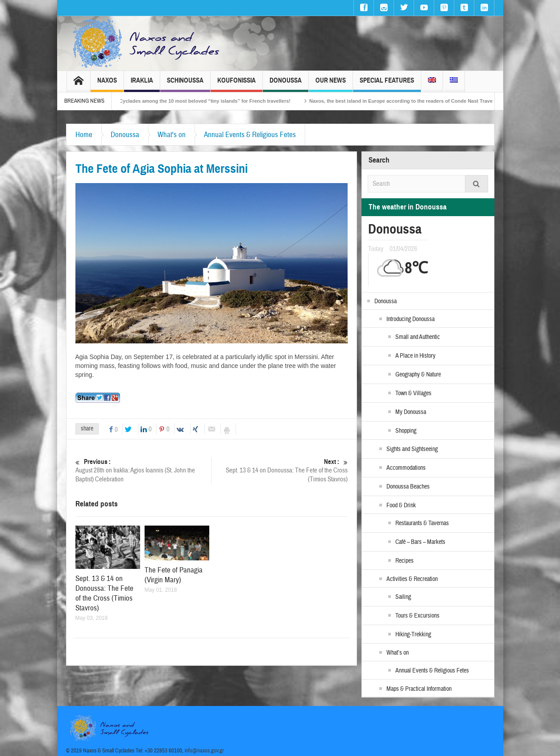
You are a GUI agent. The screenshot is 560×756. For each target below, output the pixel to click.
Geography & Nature (418, 375)
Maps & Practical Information (419, 689)
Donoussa (286, 84)
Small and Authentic (418, 337)
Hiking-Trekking (413, 635)
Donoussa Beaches (408, 487)
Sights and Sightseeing (412, 449)
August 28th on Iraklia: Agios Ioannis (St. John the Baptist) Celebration (143, 470)
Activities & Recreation (412, 579)
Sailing (403, 597)
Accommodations (406, 468)
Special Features (387, 84)
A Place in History (415, 356)
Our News (331, 84)
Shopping (406, 431)
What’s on (398, 653)
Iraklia (142, 84)
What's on (172, 135)
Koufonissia (236, 84)
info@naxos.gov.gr (204, 751)
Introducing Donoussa (411, 319)
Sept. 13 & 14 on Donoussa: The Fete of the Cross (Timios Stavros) (280, 470)
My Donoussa (411, 412)
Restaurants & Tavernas (422, 523)
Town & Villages (413, 393)
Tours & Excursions (417, 616)
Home (84, 135)
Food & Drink (401, 505)
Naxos (107, 84)
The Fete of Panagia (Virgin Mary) (174, 575)
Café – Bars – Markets (420, 542)
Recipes (404, 561)
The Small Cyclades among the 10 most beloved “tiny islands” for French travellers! (201, 101)
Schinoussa (185, 84)
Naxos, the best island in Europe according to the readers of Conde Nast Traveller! (414, 101)
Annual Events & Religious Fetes (250, 135)
